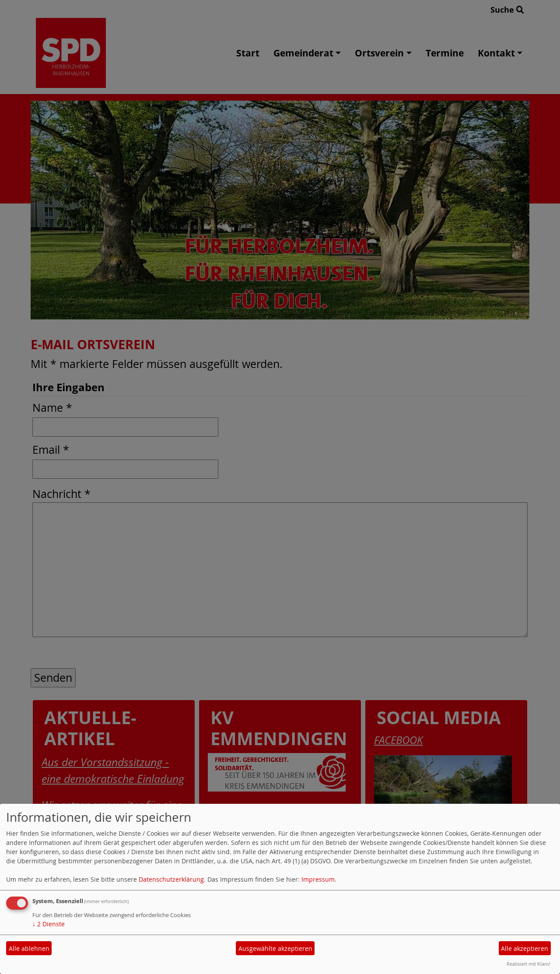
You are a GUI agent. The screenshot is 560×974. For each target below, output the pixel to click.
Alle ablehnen (29, 948)
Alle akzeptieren (525, 948)
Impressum (318, 879)
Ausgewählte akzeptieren (275, 948)
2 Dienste (49, 924)
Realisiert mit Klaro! (528, 964)
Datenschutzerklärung (171, 879)
